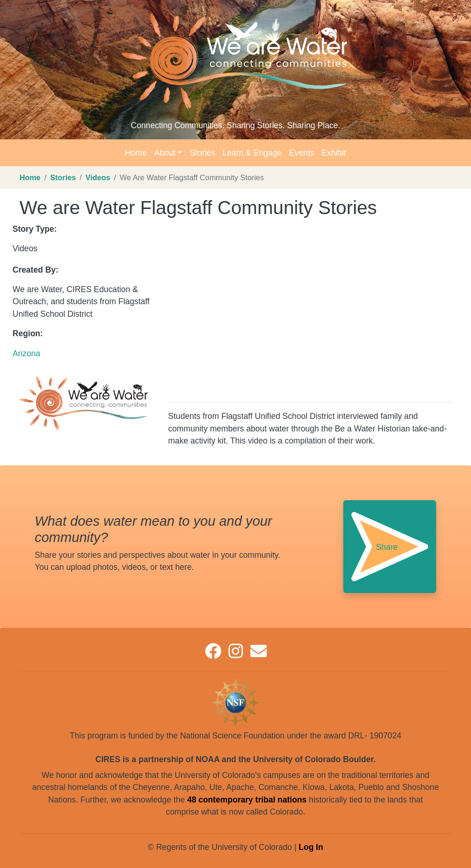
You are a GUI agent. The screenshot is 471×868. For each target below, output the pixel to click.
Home (136, 153)
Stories (202, 153)
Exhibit (334, 153)
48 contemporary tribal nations (247, 800)
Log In (311, 847)
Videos (98, 177)
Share (387, 547)
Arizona (26, 353)
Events (301, 153)
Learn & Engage (252, 153)
